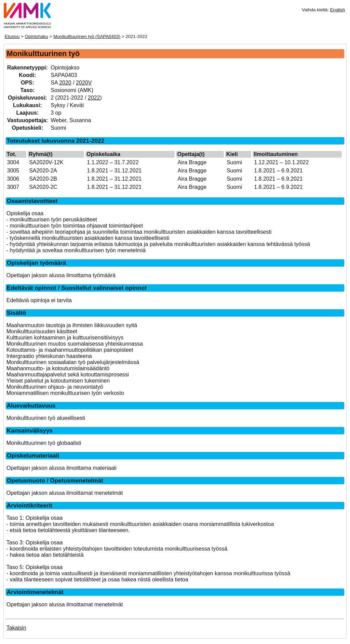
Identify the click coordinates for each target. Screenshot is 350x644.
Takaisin (16, 628)
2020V (84, 83)
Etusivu (12, 36)
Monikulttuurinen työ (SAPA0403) (87, 36)
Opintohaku (37, 36)
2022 (94, 98)
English (338, 10)
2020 (65, 83)
